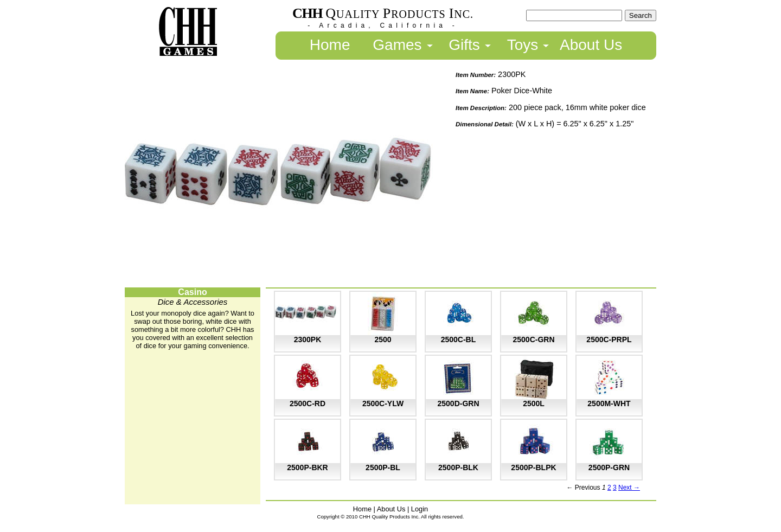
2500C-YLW (383, 403)
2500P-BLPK (533, 467)
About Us (591, 45)
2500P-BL (383, 467)
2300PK (308, 339)
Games (397, 45)
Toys (523, 45)
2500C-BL (459, 339)
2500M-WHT (609, 403)
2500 (383, 339)
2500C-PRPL (609, 339)
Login (420, 509)
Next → (629, 488)
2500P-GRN (609, 467)
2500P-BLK (458, 467)
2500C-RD (308, 403)
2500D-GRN (458, 403)
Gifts (464, 45)
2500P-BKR (307, 467)
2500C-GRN (533, 339)
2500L (534, 403)
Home (330, 45)
